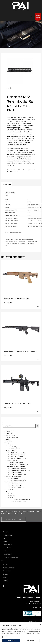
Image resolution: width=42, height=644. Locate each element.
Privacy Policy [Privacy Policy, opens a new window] (5, 635)
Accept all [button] (11, 641)
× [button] (40, 624)
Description (7, 184)
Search (5, 423)
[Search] (38, 426)
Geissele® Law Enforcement (21, 170)
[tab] (7, 184)
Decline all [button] (30, 641)
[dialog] (21, 633)
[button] (21, 637)
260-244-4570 (36, 608)
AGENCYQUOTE (38, 17)
